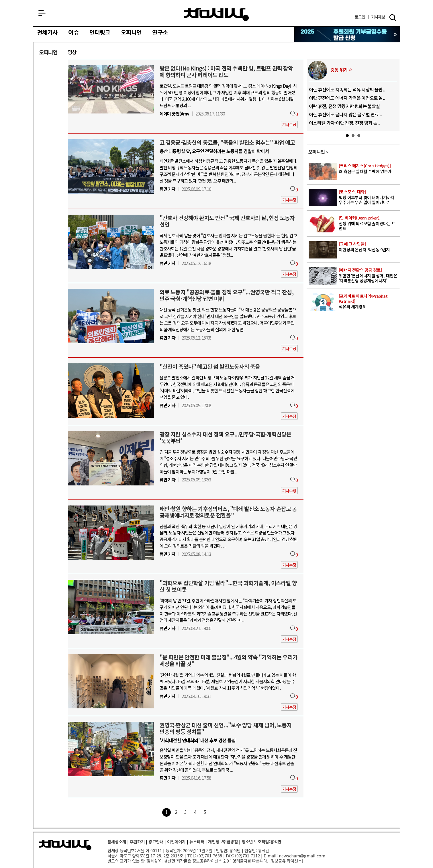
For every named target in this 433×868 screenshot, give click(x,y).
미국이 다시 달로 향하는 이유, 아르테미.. (328, 114)
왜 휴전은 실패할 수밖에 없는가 (369, 169)
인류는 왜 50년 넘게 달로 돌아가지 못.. (326, 98)
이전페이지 (176, 841)
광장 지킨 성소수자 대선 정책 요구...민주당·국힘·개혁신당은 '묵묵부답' (226, 437)
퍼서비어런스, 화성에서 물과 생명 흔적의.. (330, 106)
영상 (72, 52)
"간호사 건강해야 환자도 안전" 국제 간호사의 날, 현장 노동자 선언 (227, 221)
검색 (393, 17)
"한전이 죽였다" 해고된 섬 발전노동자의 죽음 (210, 367)
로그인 (360, 17)
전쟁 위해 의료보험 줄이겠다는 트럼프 (369, 223)
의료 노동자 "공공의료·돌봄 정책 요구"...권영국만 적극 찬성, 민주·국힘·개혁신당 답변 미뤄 (227, 295)
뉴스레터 (197, 841)
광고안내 (156, 841)
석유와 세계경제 (369, 301)
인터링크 (100, 33)
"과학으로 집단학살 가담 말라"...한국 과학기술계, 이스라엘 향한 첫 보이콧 (228, 586)
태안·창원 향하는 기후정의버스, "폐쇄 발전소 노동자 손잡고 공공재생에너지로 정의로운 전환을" (228, 512)
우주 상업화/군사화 (330, 70)
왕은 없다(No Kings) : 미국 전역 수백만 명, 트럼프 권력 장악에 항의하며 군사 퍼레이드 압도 (226, 71)
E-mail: (271, 856)
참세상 (216, 15)
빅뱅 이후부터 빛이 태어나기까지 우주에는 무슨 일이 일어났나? (369, 197)
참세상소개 (117, 841)
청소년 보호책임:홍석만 (261, 841)
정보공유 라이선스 (286, 861)
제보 (378, 17)
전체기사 (47, 33)
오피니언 (131, 33)
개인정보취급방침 (223, 841)
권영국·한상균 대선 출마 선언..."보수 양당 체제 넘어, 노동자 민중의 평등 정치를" (226, 728)
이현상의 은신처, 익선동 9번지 (369, 247)
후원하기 (137, 841)
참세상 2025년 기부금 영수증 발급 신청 (347, 35)
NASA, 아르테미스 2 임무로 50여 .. (323, 123)
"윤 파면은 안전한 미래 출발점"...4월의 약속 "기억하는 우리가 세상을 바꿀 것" (229, 660)
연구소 (160, 33)
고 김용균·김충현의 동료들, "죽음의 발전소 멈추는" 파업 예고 (227, 142)
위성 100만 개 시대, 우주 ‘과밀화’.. (323, 89)
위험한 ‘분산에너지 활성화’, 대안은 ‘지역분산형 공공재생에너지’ (369, 275)
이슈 (73, 33)
